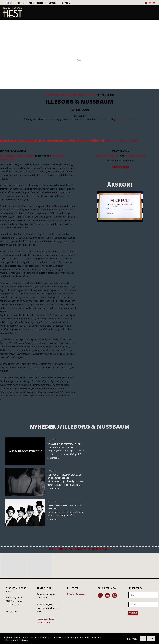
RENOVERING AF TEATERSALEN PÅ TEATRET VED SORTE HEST (64, 446)
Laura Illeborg (135, 156)
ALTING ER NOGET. (126, 119)
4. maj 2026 (52, 440)
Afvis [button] (151, 639)
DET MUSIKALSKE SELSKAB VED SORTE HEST (71, 95)
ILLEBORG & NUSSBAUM (17, 156)
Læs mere (132, 639)
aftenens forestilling (121, 140)
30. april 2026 (52, 501)
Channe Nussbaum (107, 156)
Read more (53, 458)
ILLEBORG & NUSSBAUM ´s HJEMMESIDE (79, 549)
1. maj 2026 (52, 470)
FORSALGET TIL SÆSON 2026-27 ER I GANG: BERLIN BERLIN (65, 476)
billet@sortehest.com (77, 594)
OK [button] (143, 639)
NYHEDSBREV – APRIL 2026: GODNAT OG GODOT (65, 507)
